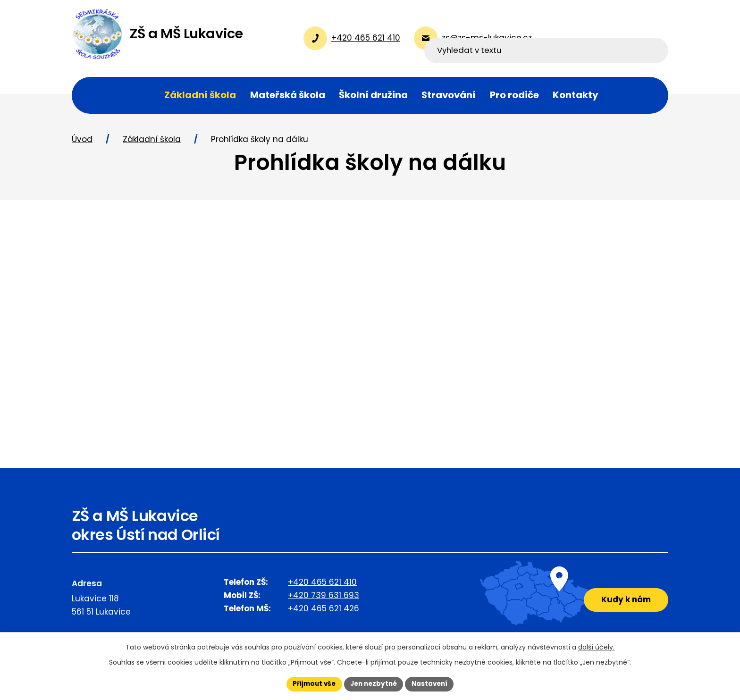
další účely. (596, 647)
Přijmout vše (311, 683)
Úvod (82, 143)
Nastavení (432, 683)
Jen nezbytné (374, 683)
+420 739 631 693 (324, 599)
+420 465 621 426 (324, 612)
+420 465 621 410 (322, 585)
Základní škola (152, 143)
